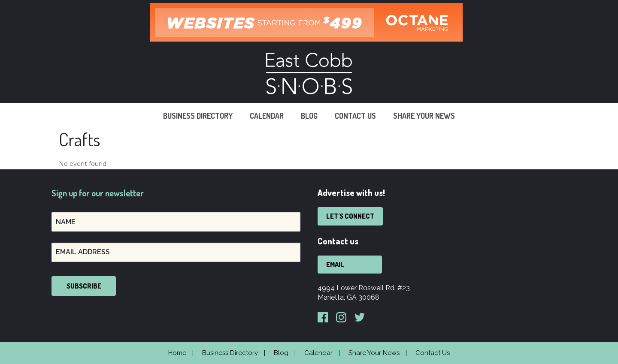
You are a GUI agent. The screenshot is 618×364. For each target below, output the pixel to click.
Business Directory (198, 116)
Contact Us (355, 116)
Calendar (267, 116)
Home (177, 353)
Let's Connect (350, 216)
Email (335, 265)
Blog (309, 116)
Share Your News (424, 116)
